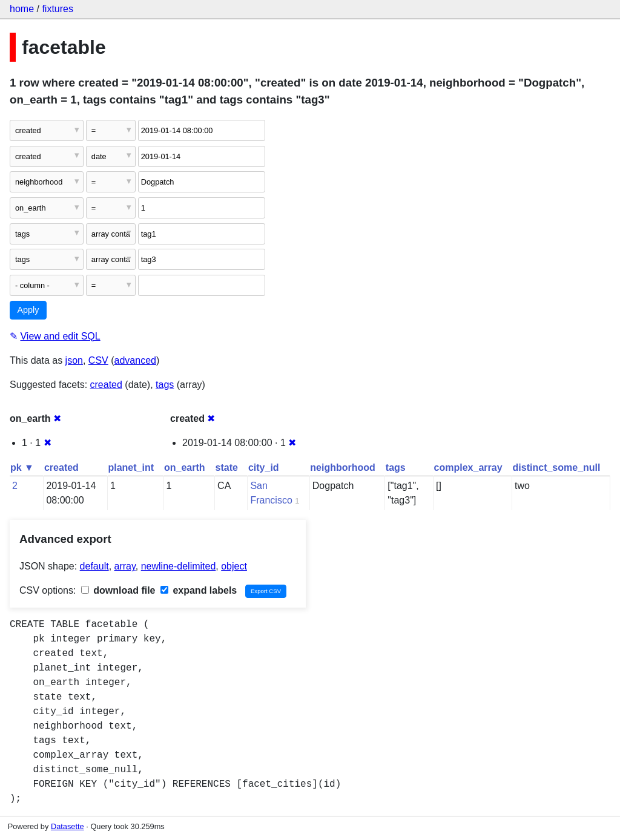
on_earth (185, 468)
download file (118, 590)
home (22, 9)
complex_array (468, 468)
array (125, 566)
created (106, 385)
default (94, 566)
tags (165, 385)
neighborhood (343, 468)
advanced (135, 360)
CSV (98, 360)
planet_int (131, 468)
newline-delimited (179, 566)
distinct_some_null (557, 468)
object (234, 566)
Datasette (68, 826)
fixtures (58, 9)
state (227, 468)
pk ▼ (22, 468)
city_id (264, 468)
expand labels (199, 590)
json (74, 360)
